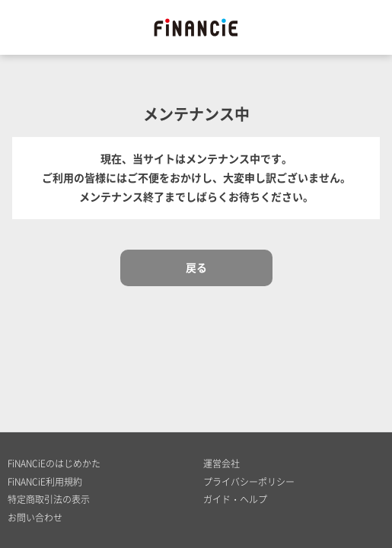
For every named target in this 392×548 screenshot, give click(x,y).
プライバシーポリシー (249, 482)
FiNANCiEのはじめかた (54, 464)
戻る (196, 267)
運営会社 (221, 464)
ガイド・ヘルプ (235, 499)
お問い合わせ (35, 518)
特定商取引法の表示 (49, 499)
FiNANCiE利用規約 (45, 482)
